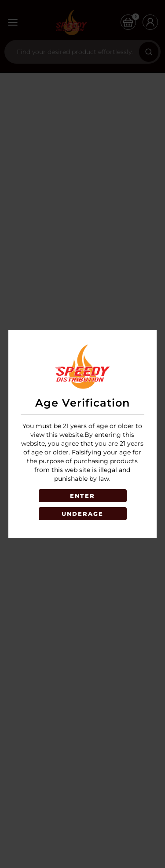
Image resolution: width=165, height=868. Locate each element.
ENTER (82, 496)
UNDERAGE (83, 514)
